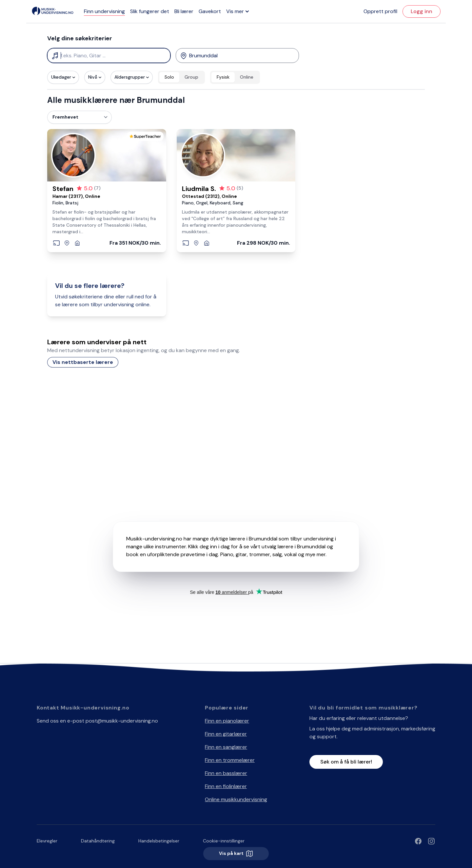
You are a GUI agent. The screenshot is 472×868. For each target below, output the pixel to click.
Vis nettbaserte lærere (83, 362)
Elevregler (47, 841)
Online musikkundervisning (236, 799)
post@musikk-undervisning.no (122, 721)
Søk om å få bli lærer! (346, 762)
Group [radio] (191, 77)
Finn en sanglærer (226, 747)
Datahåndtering (98, 841)
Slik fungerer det (150, 11)
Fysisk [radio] (223, 77)
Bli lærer (184, 11)
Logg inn (422, 11)
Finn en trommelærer (230, 760)
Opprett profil (380, 11)
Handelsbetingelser (159, 841)
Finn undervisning (104, 11)
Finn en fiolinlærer (226, 786)
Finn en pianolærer (227, 721)
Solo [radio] (169, 77)
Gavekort (210, 11)
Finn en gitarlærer (226, 734)
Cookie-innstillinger (224, 841)
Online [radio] (247, 77)
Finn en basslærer (226, 773)
